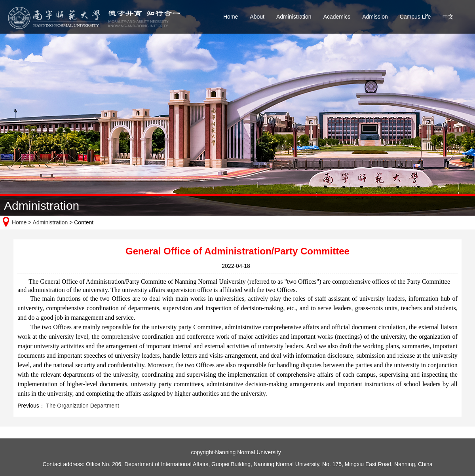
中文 (448, 17)
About (257, 17)
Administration (294, 17)
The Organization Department (82, 406)
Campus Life (415, 17)
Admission (375, 17)
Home (231, 17)
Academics (337, 17)
